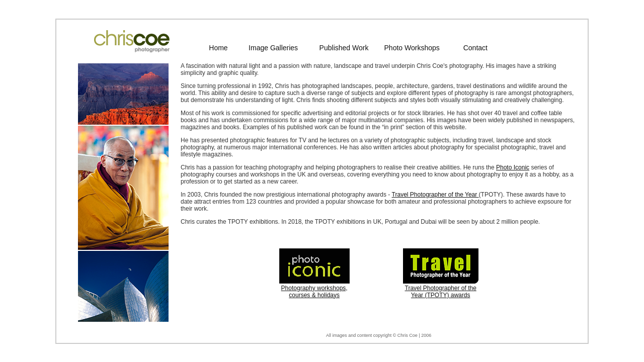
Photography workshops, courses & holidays (314, 292)
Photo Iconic (513, 167)
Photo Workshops (412, 48)
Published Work (344, 48)
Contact (475, 48)
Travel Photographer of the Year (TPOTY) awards (441, 292)
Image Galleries (273, 48)
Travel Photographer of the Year (435, 195)
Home (218, 48)
